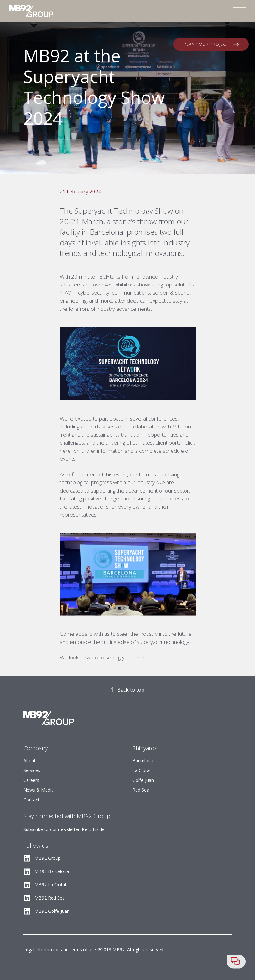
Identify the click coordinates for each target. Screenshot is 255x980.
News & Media (39, 790)
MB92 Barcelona (52, 871)
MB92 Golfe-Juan (52, 911)
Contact (31, 800)
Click (190, 443)
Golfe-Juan (143, 780)
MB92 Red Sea (50, 898)
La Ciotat (142, 770)
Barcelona (143, 761)
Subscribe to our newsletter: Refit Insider (65, 829)
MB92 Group (48, 858)
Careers (31, 780)
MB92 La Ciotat (51, 885)
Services (32, 770)
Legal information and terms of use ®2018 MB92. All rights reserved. (94, 950)
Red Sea (141, 790)
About (30, 761)
